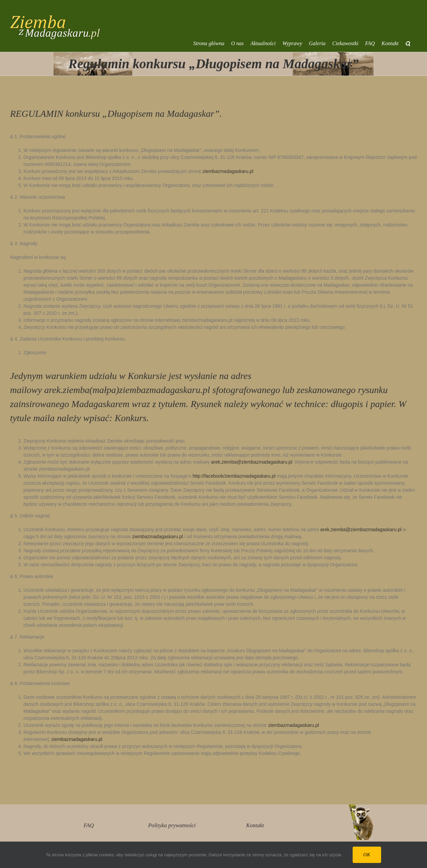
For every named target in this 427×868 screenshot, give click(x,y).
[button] (408, 43)
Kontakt (255, 825)
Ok (367, 855)
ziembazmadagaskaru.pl (228, 171)
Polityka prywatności (172, 825)
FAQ (89, 825)
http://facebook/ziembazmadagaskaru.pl (234, 476)
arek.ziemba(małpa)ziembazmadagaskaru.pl (127, 390)
